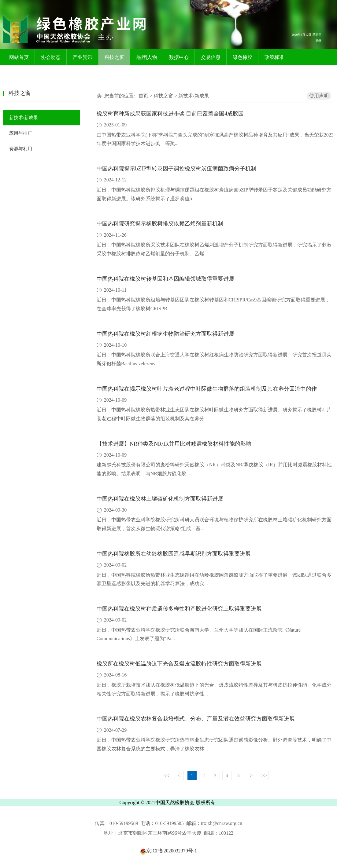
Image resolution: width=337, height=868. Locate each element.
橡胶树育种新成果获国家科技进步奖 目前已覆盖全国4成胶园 (170, 114)
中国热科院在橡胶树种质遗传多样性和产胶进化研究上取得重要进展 (179, 609)
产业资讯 (83, 57)
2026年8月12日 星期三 (306, 35)
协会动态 (51, 57)
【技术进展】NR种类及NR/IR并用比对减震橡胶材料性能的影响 (174, 444)
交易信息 (211, 57)
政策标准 (274, 57)
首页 (143, 96)
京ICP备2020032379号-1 (168, 851)
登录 (318, 41)
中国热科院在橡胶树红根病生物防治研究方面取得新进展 (165, 334)
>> (264, 776)
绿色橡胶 (243, 57)
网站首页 (19, 57)
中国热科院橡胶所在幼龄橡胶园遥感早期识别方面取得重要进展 (174, 554)
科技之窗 (114, 57)
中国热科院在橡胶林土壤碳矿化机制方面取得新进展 (160, 499)
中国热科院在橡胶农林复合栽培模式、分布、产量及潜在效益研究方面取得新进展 (196, 719)
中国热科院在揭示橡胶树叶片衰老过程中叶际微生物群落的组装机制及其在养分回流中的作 (207, 389)
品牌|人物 (147, 57)
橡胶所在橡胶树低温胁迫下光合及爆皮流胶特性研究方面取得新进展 (179, 664)
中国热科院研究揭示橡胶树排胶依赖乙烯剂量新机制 (160, 224)
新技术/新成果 (24, 118)
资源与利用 (21, 149)
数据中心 (179, 57)
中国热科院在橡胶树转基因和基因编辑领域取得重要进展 (165, 279)
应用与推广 (21, 133)
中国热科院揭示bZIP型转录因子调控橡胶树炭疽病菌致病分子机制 (177, 169)
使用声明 (319, 96)
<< (166, 776)
